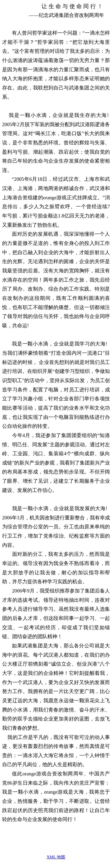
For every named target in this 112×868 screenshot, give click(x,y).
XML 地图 (56, 857)
